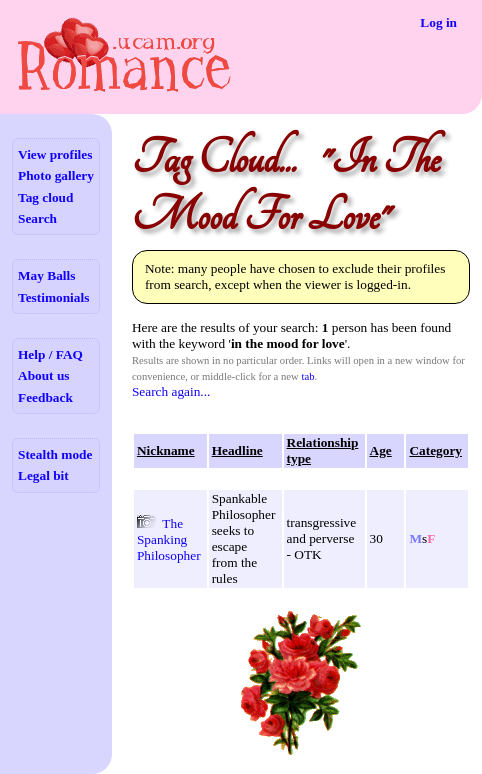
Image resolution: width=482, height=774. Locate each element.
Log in (438, 22)
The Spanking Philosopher (169, 539)
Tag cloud (45, 197)
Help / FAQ (50, 354)
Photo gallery (56, 175)
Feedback (45, 397)
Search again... (171, 391)
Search (37, 218)
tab (307, 376)
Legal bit (43, 475)
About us (43, 375)
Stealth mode (55, 454)
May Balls (46, 275)
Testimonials (53, 297)
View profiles (55, 154)
